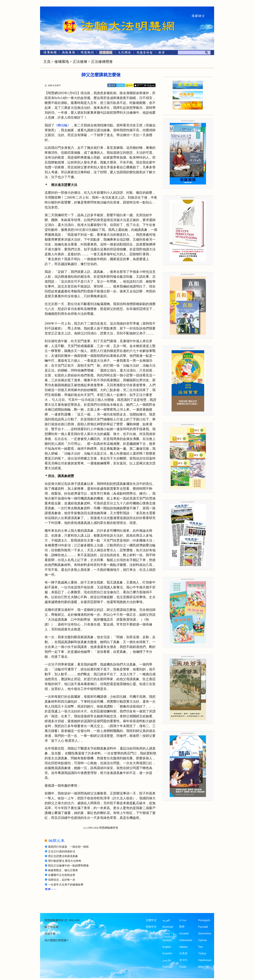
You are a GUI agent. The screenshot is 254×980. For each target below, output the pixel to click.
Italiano (184, 947)
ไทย (201, 947)
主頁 (47, 62)
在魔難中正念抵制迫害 (62, 875)
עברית (183, 920)
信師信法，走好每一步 (62, 880)
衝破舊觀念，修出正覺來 (63, 870)
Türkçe (202, 953)
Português (204, 920)
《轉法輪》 (63, 125)
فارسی (167, 960)
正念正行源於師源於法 (62, 851)
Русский (203, 927)
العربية (166, 920)
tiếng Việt (204, 967)
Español (167, 953)
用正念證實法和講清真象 (63, 856)
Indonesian (186, 940)
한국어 (183, 960)
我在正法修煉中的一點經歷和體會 (68, 866)
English (167, 947)
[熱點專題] (68, 53)
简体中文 (151, 927)
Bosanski (168, 927)
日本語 (183, 953)
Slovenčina (205, 933)
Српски (203, 940)
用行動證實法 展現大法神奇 (65, 861)
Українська (205, 960)
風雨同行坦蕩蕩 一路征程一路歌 (68, 847)
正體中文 (151, 920)
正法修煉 (80, 62)
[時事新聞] (49, 53)
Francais (168, 967)
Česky (166, 933)
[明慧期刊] (87, 53)
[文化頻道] (124, 53)
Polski (183, 967)
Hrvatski (184, 933)
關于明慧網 (51, 927)
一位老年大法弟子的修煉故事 (66, 885)
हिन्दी (182, 927)
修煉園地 (62, 62)
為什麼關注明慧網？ (57, 940)
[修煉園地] (106, 53)
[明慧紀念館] (145, 53)
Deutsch (167, 940)
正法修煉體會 (102, 62)
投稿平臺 (50, 934)
